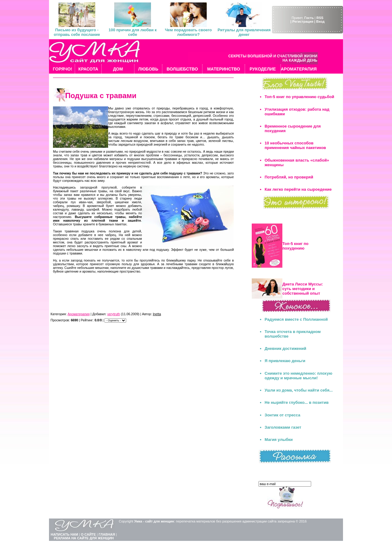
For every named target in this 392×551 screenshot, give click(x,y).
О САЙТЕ (88, 534)
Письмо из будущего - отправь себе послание (77, 32)
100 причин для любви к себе (132, 32)
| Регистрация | (303, 21)
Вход (320, 21)
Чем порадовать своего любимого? (188, 32)
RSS (320, 18)
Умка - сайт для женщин (154, 521)
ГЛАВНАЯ (107, 534)
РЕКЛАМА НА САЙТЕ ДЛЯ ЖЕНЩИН (84, 538)
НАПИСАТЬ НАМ (64, 534)
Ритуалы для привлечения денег (244, 32)
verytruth (113, 314)
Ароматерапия (79, 314)
